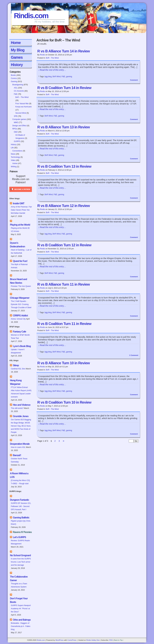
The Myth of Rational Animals (19, 266)
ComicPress (72, 640)
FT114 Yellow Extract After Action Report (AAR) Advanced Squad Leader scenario (21, 392)
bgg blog (48, 77)
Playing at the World (20, 225)
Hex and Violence (22, 405)
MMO (16, 122)
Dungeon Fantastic (19, 500)
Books (13, 75)
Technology (15, 157)
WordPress (59, 640)
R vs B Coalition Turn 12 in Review (64, 245)
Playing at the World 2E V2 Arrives (20, 230)
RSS (111, 640)
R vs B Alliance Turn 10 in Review (63, 363)
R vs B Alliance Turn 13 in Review (63, 127)
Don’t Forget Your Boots (19, 600)
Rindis (42, 55)
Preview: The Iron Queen (21, 286)
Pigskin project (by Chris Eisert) (21, 523)
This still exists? (17, 408)
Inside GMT (19, 203)
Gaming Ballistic (21, 518)
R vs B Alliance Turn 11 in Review (63, 284)
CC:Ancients (19, 91)
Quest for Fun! (20, 261)
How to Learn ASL (18, 447)
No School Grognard (20, 555)
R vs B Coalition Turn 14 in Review (64, 88)
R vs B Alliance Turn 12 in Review (63, 206)
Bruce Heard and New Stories (18, 281)
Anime (15, 163)
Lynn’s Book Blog (22, 346)
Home (16, 43)
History (17, 65)
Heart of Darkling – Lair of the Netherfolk (21, 251)
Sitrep (16, 365)
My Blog (18, 50)
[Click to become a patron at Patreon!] (21, 193)
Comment (134, 80)
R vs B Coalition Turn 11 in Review (64, 324)
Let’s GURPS (19, 537)
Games (17, 57)
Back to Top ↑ (119, 640)
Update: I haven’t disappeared (18, 351)
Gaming (14, 81)
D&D (16, 132)
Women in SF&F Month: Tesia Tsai (20, 337)
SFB (16, 116)
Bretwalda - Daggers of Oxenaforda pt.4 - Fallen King (21, 626)
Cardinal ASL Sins (18, 369)
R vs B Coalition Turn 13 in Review (64, 166)
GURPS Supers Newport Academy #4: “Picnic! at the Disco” (21, 609)
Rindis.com (31, 16)
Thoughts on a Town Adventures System (19, 585)
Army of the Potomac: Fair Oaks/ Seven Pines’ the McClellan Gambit (21, 210)
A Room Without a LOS (19, 475)
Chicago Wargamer (20, 298)
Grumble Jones (21, 416)
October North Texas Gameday (19, 460)
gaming (69, 77)
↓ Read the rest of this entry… (52, 70)
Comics (14, 78)
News (13, 154)
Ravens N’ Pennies (22, 532)
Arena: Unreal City (18, 319)
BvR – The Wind (22, 97)
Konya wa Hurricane (23, 107)
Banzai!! (17, 455)
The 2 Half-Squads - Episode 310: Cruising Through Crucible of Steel (21, 304)
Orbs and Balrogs (22, 620)
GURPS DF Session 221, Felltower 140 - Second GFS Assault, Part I (21, 506)
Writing (14, 167)
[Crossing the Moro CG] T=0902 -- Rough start (20, 482)
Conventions (17, 151)
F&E (16, 94)
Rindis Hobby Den (93, 640)
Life (12, 148)
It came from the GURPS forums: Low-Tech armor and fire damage (21, 562)
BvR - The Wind (52, 58)
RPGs (15, 129)
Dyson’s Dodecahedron (17, 245)
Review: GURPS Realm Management (20, 542)
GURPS (17, 141)
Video (13, 160)
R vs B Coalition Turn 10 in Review (64, 402)
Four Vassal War (22, 104)
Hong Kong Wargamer (16, 382)
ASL (15, 88)
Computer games (19, 119)
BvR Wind (57, 77)
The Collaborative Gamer (19, 578)
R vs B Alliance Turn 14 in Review (63, 51)
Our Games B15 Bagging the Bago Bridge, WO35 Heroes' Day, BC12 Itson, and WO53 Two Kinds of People (21, 426)
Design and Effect (19, 126)
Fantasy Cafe (20, 332)
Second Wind (21, 113)
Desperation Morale (20, 444)
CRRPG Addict (20, 316)
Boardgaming (18, 85)
